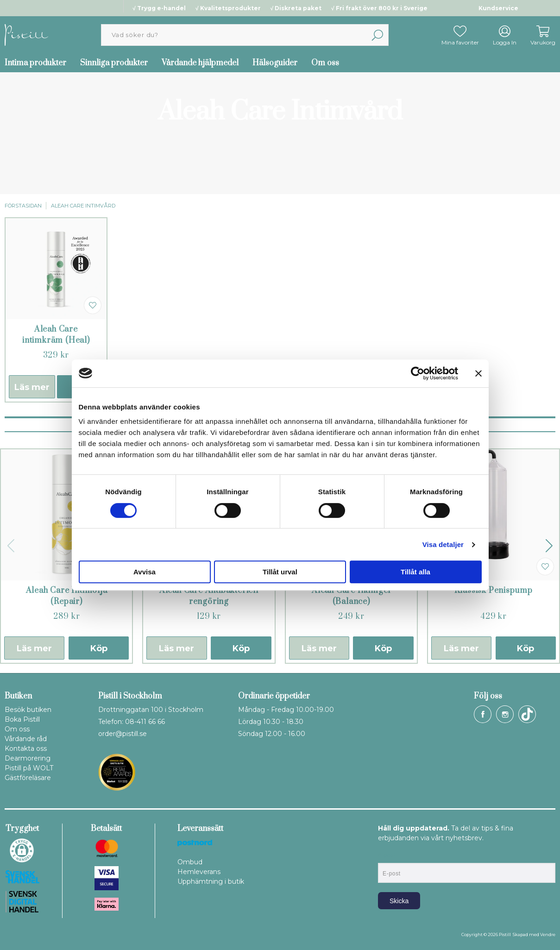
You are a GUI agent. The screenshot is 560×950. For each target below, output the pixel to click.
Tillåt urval (280, 572)
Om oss (325, 63)
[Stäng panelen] (478, 373)
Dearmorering (28, 758)
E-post (387, 855)
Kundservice (498, 8)
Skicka (399, 901)
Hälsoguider (275, 63)
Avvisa (145, 572)
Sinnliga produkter (114, 63)
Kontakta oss (26, 749)
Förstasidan (23, 206)
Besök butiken (28, 710)
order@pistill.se (123, 734)
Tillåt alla (415, 572)
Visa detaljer (443, 544)
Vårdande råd (26, 739)
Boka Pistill (22, 719)
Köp (99, 648)
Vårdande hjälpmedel (200, 63)
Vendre (548, 934)
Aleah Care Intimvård (83, 206)
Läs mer (32, 387)
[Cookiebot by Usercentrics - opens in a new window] (418, 373)
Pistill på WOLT (29, 768)
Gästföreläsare (28, 778)
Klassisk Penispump (494, 591)
